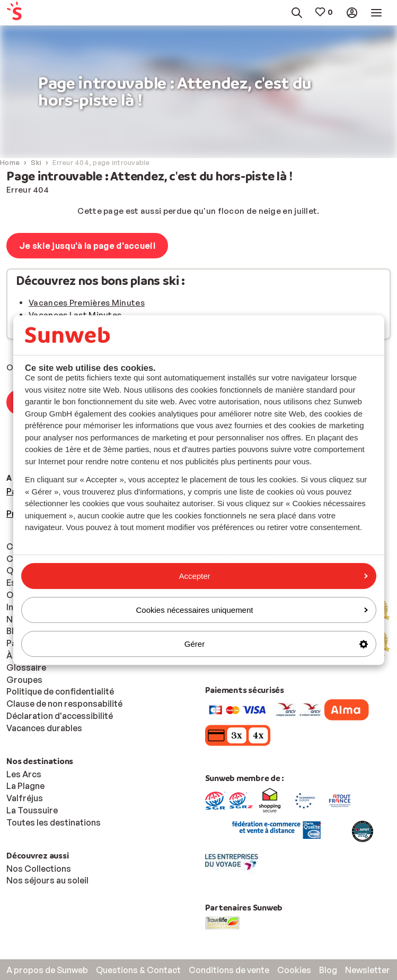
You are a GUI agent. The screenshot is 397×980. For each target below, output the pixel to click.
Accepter (273, 576)
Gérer (276, 644)
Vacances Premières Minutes (87, 303)
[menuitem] (31, 13)
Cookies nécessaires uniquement (252, 610)
